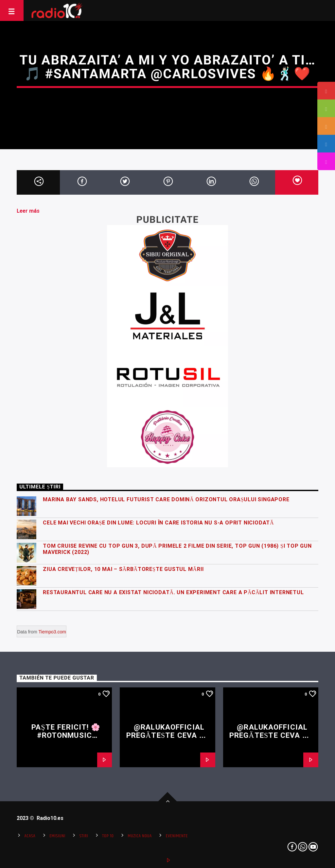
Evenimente (177, 836)
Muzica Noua (140, 836)
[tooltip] (326, 91)
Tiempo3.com (52, 632)
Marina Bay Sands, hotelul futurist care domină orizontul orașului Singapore (166, 499)
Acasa (30, 836)
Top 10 (108, 836)
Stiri (84, 836)
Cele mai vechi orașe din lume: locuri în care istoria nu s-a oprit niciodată (158, 523)
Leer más (28, 211)
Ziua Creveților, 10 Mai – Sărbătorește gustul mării (123, 569)
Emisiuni (57, 836)
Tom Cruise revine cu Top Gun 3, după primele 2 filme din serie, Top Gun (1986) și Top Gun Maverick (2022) (177, 549)
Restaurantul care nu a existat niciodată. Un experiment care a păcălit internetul (173, 592)
